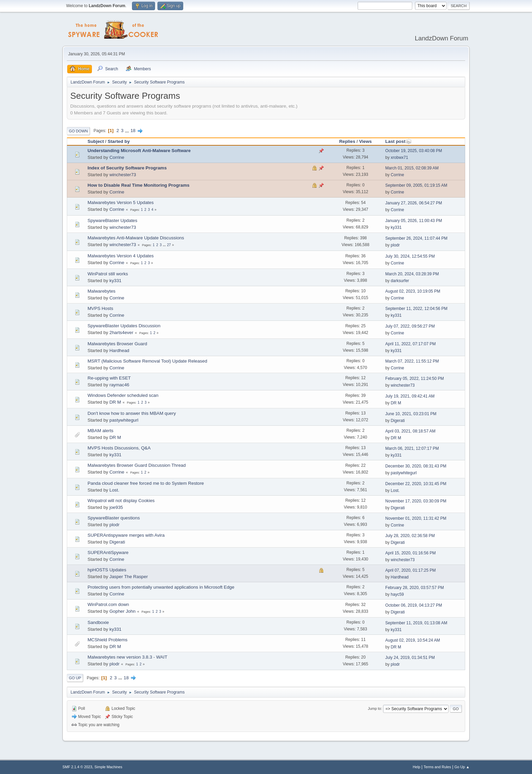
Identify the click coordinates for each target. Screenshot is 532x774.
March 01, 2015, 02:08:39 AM (412, 168)
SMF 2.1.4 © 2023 (77, 767)
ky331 (396, 227)
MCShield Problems (108, 640)
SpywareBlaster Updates (112, 220)
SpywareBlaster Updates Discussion (124, 326)
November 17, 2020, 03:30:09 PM (416, 501)
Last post (398, 141)
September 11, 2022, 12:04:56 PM (416, 309)
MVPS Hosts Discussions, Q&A (119, 448)
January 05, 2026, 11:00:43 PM (414, 221)
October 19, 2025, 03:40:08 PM (414, 151)
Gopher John (122, 611)
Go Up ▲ (462, 767)
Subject (96, 141)
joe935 (116, 507)
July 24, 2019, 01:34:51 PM (410, 658)
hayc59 (397, 594)
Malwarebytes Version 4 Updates (121, 256)
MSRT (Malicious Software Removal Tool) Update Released (147, 361)
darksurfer (400, 281)
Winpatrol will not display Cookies (121, 501)
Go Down (78, 131)
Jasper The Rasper (128, 577)
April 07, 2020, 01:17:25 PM (411, 570)
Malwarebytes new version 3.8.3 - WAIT (127, 657)
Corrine (117, 157)
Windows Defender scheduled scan (123, 395)
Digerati (398, 421)
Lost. (114, 490)
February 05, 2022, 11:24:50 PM (415, 379)
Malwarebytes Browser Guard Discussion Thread (137, 465)
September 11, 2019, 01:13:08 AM (416, 623)
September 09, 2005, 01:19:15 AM (416, 185)
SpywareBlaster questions (114, 518)
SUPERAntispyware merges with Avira (126, 535)
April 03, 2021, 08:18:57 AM (411, 431)
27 (169, 245)
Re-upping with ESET (109, 378)
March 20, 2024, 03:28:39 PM (412, 274)
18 (133, 131)
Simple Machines (108, 767)
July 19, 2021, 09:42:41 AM (410, 396)
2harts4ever (121, 333)
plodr (395, 245)
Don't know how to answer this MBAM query (132, 413)
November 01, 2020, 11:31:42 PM (416, 518)
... (128, 131)
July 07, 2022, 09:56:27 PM (410, 326)
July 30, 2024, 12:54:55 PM (410, 256)
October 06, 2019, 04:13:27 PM (414, 605)
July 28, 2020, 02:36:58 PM (410, 536)
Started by (119, 141)
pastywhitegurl (124, 420)
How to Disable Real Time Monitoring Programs (138, 185)
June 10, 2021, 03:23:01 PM (411, 414)
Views (365, 141)
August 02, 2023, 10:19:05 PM (413, 291)
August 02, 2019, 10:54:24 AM (413, 640)
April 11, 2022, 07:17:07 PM (411, 344)
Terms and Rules (438, 767)
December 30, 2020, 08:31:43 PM (416, 466)
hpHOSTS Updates (107, 570)
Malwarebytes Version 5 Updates (121, 202)
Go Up (75, 678)
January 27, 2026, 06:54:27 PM (414, 203)
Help (417, 767)
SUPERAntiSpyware (108, 552)
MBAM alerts (100, 431)
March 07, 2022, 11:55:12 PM (412, 361)
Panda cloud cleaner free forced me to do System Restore (146, 483)
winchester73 (123, 175)
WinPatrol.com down (108, 604)
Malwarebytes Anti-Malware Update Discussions (136, 238)
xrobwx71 (400, 158)
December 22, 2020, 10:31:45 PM (416, 484)
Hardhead (119, 351)
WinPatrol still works (108, 274)
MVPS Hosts (100, 308)
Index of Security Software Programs (127, 168)
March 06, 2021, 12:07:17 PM (412, 448)
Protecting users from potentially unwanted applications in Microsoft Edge (161, 587)
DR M (115, 402)
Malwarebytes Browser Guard (117, 344)
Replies (347, 141)
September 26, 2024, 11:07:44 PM (416, 238)
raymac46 (119, 385)
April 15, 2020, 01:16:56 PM (411, 553)
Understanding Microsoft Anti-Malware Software (139, 151)
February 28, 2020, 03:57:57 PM (415, 588)
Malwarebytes (101, 291)
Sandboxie (98, 622)
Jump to (374, 708)
